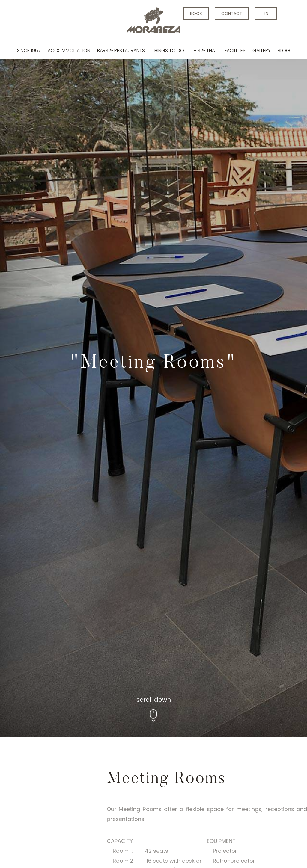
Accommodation (69, 50)
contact (232, 13)
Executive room (74, 672)
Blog (284, 50)
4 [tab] (116, 800)
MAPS (251, 672)
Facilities (235, 50)
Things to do (168, 50)
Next (226, 732)
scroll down (154, 362)
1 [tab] (80, 800)
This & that (204, 50)
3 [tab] (104, 800)
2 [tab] (92, 800)
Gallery (262, 50)
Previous (68, 732)
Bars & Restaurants (121, 50)
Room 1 (128, 672)
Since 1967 (29, 50)
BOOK (196, 13)
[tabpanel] (153, 200)
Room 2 (167, 672)
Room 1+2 (211, 672)
